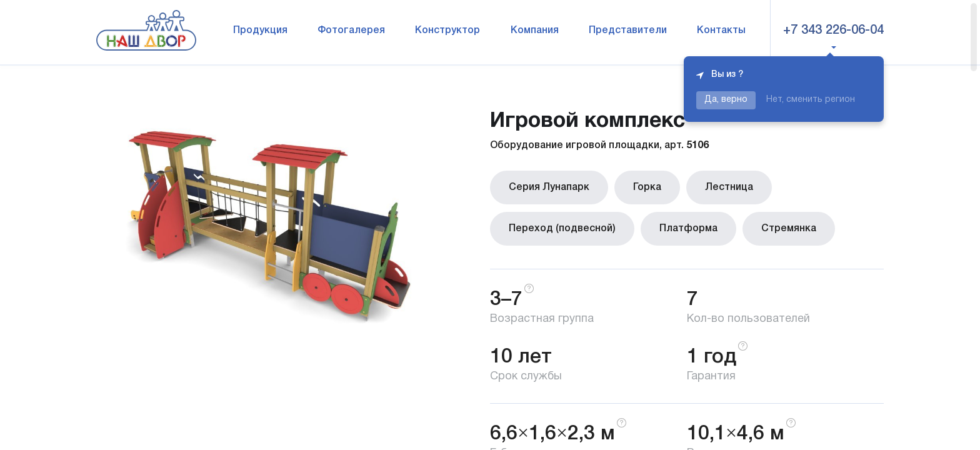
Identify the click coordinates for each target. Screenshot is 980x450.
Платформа (688, 229)
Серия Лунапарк (549, 187)
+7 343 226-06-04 (833, 31)
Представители (628, 31)
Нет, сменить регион (811, 100)
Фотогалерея (351, 31)
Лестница (729, 187)
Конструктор (447, 31)
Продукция (260, 31)
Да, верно (726, 100)
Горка (647, 187)
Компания (535, 31)
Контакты (721, 31)
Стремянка (789, 229)
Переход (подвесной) (562, 229)
